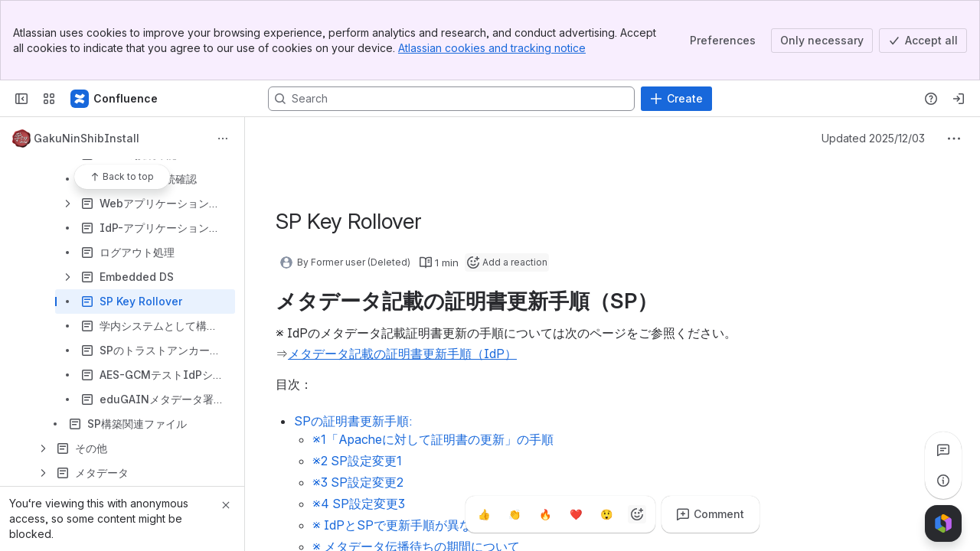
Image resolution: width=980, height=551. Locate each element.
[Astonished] (606, 514)
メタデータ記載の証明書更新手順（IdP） (402, 354)
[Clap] (514, 514)
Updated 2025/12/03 (873, 138)
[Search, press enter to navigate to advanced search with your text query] (451, 99)
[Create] (676, 99)
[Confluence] (115, 99)
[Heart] (576, 514)
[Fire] (545, 514)
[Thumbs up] (484, 514)
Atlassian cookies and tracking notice (492, 48)
